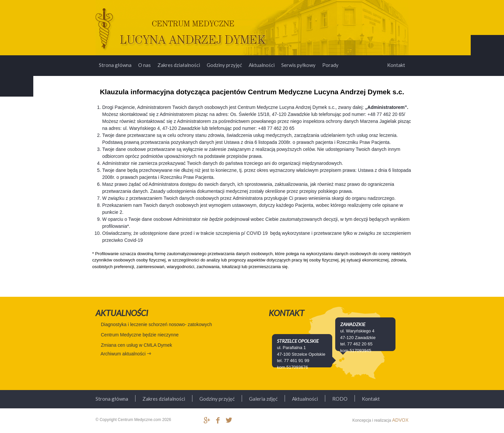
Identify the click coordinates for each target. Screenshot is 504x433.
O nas (144, 65)
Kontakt (396, 65)
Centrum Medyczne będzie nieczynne (140, 335)
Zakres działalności (179, 65)
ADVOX (400, 420)
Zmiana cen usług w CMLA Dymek (136, 345)
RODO (340, 399)
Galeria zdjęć (263, 399)
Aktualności (262, 65)
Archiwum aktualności (123, 354)
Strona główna (115, 65)
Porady (330, 65)
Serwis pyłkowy (298, 65)
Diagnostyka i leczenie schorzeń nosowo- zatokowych (156, 324)
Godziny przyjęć (224, 65)
